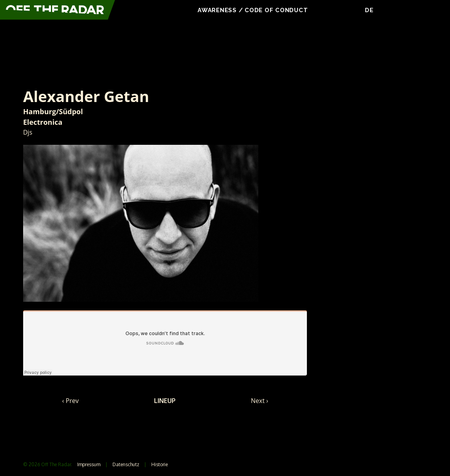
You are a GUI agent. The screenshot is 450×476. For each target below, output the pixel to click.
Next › (259, 401)
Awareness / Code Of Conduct (254, 10)
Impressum (89, 464)
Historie (160, 464)
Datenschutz (126, 464)
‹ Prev (71, 401)
